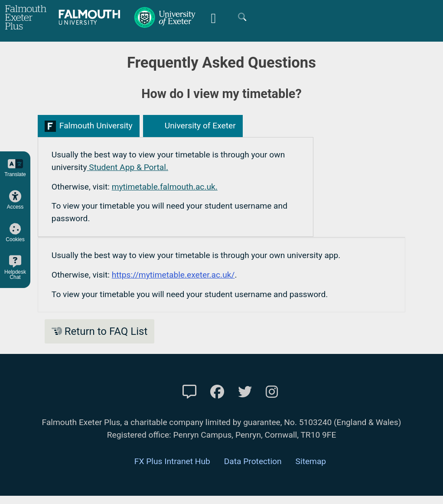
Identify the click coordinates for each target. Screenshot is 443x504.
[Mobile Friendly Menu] (213, 17)
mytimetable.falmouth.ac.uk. (165, 187)
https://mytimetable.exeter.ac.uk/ (173, 275)
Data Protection (253, 461)
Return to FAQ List (99, 331)
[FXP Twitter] (245, 392)
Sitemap (311, 461)
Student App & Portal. (127, 167)
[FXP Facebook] (217, 392)
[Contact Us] (189, 392)
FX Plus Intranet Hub (172, 461)
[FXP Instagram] (272, 392)
